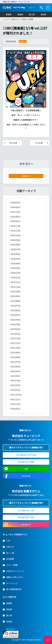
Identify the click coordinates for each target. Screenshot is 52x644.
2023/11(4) (15, 287)
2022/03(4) (15, 381)
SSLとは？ (11, 629)
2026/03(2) (15, 207)
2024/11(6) (15, 231)
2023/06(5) (15, 310)
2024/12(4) (15, 226)
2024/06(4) (15, 254)
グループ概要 (12, 565)
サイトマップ (12, 583)
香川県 (32, 14)
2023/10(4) (15, 291)
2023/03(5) (15, 324)
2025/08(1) (15, 217)
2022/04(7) (15, 376)
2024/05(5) (15, 259)
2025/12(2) (15, 212)
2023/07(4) (15, 306)
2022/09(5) (15, 353)
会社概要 (10, 559)
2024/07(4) (15, 249)
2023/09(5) (15, 296)
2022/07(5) (15, 362)
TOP (8, 541)
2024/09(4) (15, 240)
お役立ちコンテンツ (15, 571)
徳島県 (20, 14)
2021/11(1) (15, 399)
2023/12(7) (15, 282)
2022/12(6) (15, 338)
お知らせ (26, 176)
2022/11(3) (15, 343)
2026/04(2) (15, 202)
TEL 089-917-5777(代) (26, 455)
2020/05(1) (15, 409)
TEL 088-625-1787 (26, 510)
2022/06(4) (15, 367)
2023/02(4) (15, 329)
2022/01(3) (15, 390)
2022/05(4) (15, 371)
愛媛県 (9, 14)
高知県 (43, 14)
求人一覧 (10, 553)
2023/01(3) (15, 334)
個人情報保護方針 (14, 589)
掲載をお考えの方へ (15, 577)
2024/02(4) (15, 273)
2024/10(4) (15, 235)
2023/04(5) (15, 320)
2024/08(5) (15, 245)
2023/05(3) (15, 315)
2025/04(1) (15, 221)
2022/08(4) (15, 357)
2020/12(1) (15, 404)
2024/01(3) (15, 277)
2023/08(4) (15, 301)
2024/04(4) (15, 263)
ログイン (32, 7)
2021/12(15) (16, 395)
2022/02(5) (15, 385)
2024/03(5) (15, 268)
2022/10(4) (15, 348)
